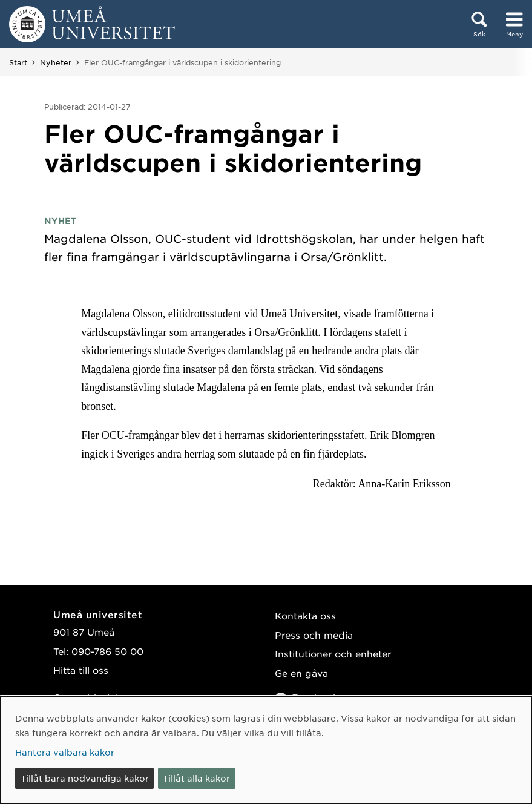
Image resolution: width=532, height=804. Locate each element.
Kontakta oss (305, 615)
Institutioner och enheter (333, 654)
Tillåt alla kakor (196, 778)
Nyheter (56, 62)
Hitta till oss (81, 670)
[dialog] (266, 750)
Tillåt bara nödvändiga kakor (85, 778)
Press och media (314, 635)
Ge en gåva (301, 673)
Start (18, 62)
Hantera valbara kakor (65, 752)
